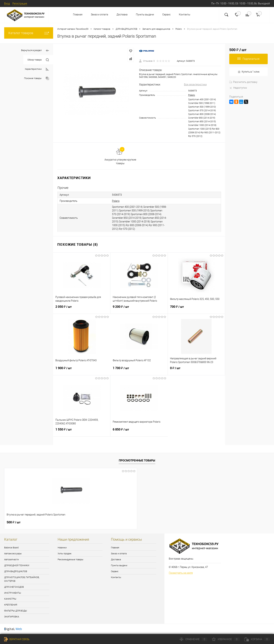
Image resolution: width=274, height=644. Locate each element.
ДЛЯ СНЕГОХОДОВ (14, 587)
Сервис (166, 15)
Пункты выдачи (145, 15)
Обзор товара (38, 60)
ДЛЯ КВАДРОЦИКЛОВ (16, 571)
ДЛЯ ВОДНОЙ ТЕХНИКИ (17, 565)
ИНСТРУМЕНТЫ (13, 593)
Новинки (62, 548)
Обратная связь (17, 639)
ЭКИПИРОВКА (12, 617)
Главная (78, 15)
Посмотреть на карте (181, 573)
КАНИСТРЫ (10, 599)
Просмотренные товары (137, 460)
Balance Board (11, 548)
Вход (7, 3)
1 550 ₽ (82, 432)
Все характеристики (195, 84)
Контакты (185, 15)
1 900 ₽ (82, 370)
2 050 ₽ (82, 309)
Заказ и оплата (100, 15)
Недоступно (238, 88)
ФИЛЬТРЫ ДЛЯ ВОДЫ (16, 611)
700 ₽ (196, 309)
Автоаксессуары (13, 554)
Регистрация (20, 3)
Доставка (122, 15)
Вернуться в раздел (35, 51)
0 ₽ (196, 370)
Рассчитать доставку (243, 82)
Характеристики (37, 69)
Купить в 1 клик (249, 72)
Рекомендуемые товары (71, 559)
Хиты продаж (65, 554)
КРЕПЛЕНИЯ (11, 605)
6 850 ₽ (139, 432)
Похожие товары (37, 78)
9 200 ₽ (139, 309)
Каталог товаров (29, 33)
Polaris (192, 95)
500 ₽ (14, 522)
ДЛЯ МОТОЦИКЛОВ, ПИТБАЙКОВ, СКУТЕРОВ (22, 579)
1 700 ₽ (139, 370)
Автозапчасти (11, 559)
